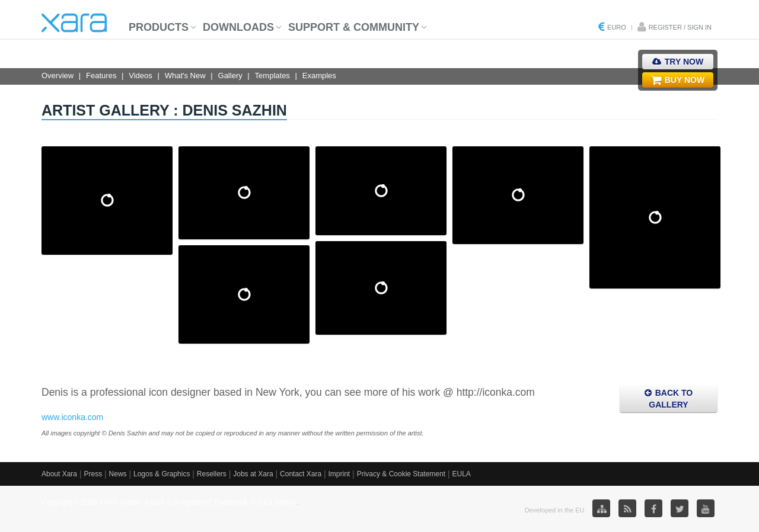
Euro (617, 27)
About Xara (59, 474)
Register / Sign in (680, 27)
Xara (74, 23)
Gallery (230, 76)
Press (93, 474)
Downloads (238, 27)
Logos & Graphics (162, 474)
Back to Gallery (669, 399)
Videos (141, 76)
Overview (58, 76)
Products (159, 27)
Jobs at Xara (253, 474)
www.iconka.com (72, 417)
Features (101, 76)
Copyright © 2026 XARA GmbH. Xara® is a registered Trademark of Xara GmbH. (169, 502)
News (118, 474)
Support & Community (354, 27)
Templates (272, 76)
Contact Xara (301, 474)
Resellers (212, 474)
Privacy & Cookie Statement (401, 474)
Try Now (678, 62)
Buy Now (678, 80)
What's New (185, 76)
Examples (319, 76)
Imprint (339, 474)
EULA (461, 474)
